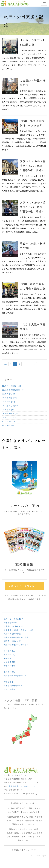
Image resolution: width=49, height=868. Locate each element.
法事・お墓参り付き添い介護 (16, 637)
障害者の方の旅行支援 (13, 626)
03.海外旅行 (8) (9, 394)
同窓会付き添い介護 (12, 641)
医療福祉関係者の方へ (13, 686)
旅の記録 (8, 658)
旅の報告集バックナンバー (15, 676)
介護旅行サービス (11, 623)
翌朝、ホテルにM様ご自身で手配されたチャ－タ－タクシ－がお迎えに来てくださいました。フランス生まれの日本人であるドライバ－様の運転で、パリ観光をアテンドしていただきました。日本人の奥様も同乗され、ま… (24, 183)
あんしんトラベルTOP (13, 619)
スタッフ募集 (10, 689)
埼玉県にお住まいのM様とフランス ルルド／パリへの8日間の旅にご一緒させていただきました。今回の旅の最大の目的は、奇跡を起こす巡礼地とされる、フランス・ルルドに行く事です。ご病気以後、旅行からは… (24, 225)
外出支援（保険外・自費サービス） (19, 630)
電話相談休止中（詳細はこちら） (23, 786)
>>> (34, 364)
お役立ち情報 (10, 672)
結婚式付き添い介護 (12, 634)
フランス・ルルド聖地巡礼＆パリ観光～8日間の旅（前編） (33, 207)
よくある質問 (10, 662)
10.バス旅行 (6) (9, 421)
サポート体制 (10, 666)
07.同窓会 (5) (8, 410)
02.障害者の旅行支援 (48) (13, 390)
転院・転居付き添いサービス (16, 645)
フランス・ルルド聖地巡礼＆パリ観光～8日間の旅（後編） (33, 166)
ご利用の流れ (10, 651)
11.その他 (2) (8, 425)
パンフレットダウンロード (24, 586)
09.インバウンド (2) (11, 417)
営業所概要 (9, 682)
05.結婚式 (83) (8, 402)
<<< (5, 364)
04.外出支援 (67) (9, 398)
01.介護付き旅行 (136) (12, 386)
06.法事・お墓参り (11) (12, 406)
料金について (10, 655)
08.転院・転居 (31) (10, 414)
